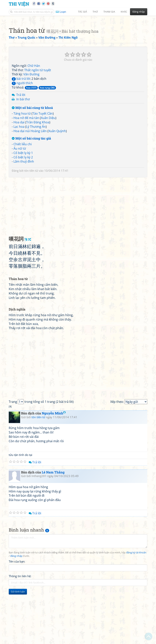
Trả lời (21, 148)
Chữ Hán (34, 119)
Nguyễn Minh (54, 466)
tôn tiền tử (31, 224)
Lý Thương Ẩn (36, 180)
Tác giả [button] (82, 12)
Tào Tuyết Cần (43, 167)
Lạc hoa (19, 180)
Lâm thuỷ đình (24, 215)
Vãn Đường (31, 128)
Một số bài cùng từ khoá (32, 161)
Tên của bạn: (17, 615)
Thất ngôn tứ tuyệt (38, 123)
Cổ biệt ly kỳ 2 (23, 211)
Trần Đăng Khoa (38, 176)
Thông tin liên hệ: (20, 629)
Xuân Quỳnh (57, 184)
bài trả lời (21, 132)
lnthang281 (39, 529)
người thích (22, 136)
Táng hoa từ (22, 167)
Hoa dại (19, 176)
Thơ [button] (95, 12)
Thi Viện (19, 4)
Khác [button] (124, 12)
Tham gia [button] (109, 12)
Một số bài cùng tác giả (31, 192)
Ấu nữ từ (20, 202)
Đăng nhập (139, 12)
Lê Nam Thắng (53, 525)
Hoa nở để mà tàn (26, 171)
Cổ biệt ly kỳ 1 (23, 206)
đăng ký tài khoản (136, 606)
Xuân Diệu (48, 171)
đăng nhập (16, 609)
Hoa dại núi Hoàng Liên (30, 184)
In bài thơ (23, 152)
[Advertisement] (78, 45)
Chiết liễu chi (23, 197)
